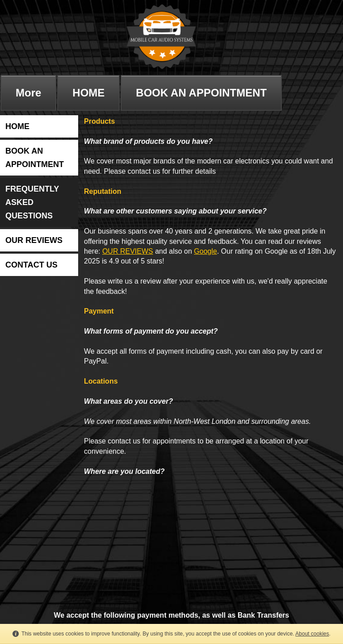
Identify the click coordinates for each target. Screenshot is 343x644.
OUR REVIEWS (34, 240)
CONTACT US (31, 265)
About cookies (312, 634)
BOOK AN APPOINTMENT (201, 93)
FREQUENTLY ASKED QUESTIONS (32, 202)
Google (205, 251)
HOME (88, 93)
